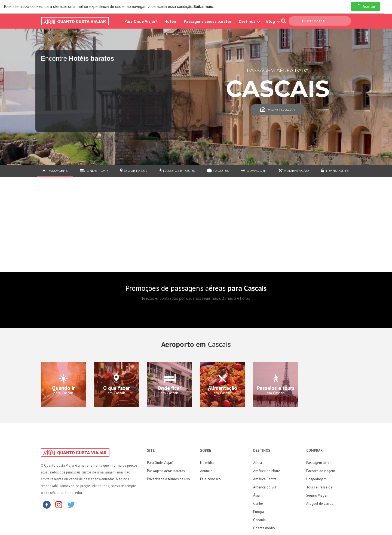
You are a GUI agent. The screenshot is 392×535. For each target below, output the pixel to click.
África (258, 463)
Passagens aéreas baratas (208, 21)
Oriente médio (264, 528)
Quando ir (254, 171)
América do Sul (265, 487)
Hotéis (171, 21)
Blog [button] (272, 21)
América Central (265, 479)
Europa (259, 512)
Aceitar (365, 7)
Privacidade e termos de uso (169, 479)
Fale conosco (210, 479)
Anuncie (206, 471)
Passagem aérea (319, 463)
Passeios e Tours (177, 171)
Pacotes (218, 171)
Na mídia (207, 463)
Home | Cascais (278, 110)
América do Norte (267, 471)
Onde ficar (94, 171)
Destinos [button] (249, 21)
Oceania (259, 520)
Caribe (258, 504)
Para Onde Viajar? (141, 21)
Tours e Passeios (319, 487)
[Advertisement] (196, 228)
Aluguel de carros (320, 504)
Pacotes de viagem (321, 471)
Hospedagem (316, 479)
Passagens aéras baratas (166, 471)
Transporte (335, 171)
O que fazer (134, 171)
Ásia (256, 495)
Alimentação (294, 171)
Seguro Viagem (318, 495)
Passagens (55, 171)
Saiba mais (203, 7)
